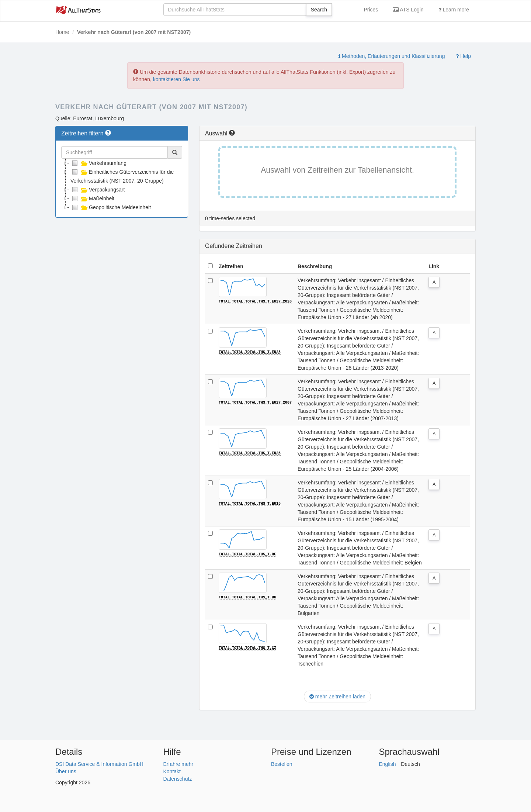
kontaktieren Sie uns (176, 79)
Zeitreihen (231, 266)
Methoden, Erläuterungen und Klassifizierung (392, 56)
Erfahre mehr (178, 764)
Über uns (66, 771)
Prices (371, 10)
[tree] (122, 185)
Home (62, 32)
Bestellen (282, 764)
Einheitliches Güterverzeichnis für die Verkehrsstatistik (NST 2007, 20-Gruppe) (122, 176)
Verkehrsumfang (98, 163)
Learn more (454, 10)
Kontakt (172, 771)
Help (463, 56)
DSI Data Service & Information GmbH (99, 764)
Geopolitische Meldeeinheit (111, 207)
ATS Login (408, 10)
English (388, 764)
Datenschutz (178, 779)
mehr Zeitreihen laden (337, 697)
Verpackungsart (98, 190)
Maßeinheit (92, 198)
